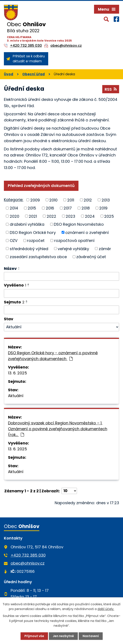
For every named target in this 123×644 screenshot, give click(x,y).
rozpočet (36, 241)
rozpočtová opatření (74, 241)
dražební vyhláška (27, 224)
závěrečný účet (91, 257)
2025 (109, 216)
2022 (51, 216)
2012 (88, 200)
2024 (90, 216)
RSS (111, 89)
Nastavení (91, 636)
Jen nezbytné (63, 636)
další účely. (106, 609)
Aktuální (16, 396)
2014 (14, 208)
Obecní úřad (34, 74)
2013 (106, 200)
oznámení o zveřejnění (87, 232)
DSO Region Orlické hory (33, 232)
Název (10, 268)
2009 (35, 200)
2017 (68, 208)
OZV (14, 241)
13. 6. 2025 (18, 373)
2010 (53, 200)
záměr (105, 249)
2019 (103, 208)
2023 (70, 216)
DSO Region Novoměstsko (79, 224)
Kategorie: (14, 200)
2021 (33, 216)
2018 (86, 208)
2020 (14, 216)
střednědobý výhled (29, 249)
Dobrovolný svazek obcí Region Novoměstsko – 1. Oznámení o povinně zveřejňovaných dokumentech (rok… (58, 429)
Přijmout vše (34, 636)
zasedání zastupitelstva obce (38, 257)
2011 (71, 200)
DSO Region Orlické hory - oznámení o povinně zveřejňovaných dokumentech (53, 356)
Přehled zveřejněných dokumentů (41, 186)
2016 (50, 208)
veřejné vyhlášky (73, 249)
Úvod (9, 74)
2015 (32, 208)
